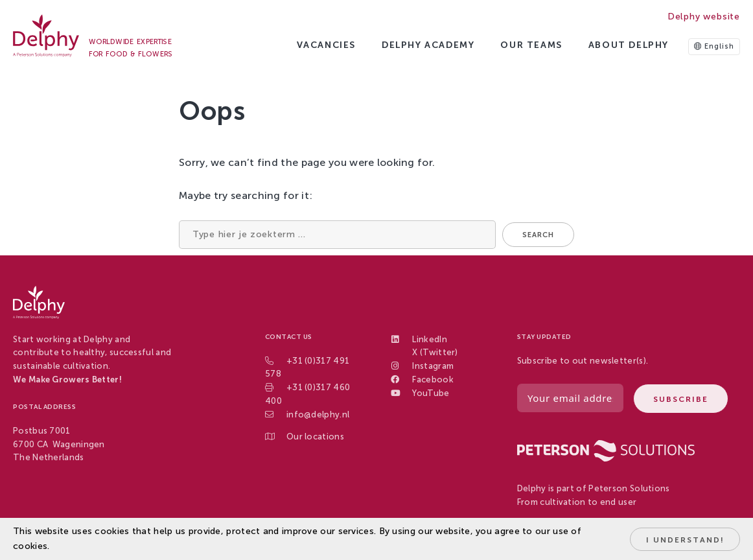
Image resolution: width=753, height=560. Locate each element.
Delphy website (704, 17)
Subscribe (681, 399)
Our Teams (531, 45)
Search (538, 235)
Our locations (315, 437)
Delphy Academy (428, 45)
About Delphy (629, 45)
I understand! (685, 540)
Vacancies (326, 45)
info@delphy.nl (318, 414)
